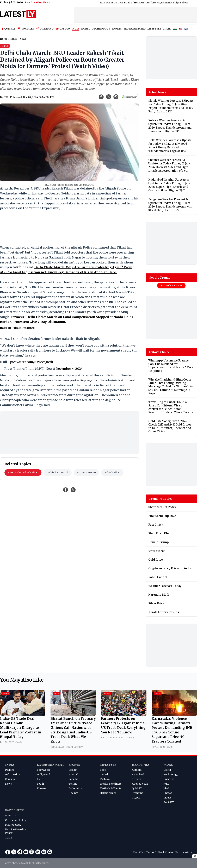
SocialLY (169, 802)
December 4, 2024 (69, 369)
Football (73, 774)
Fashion (105, 779)
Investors (186, 852)
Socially (26, 29)
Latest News (157, 92)
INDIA (75, 29)
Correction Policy (16, 820)
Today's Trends (171, 285)
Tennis (73, 784)
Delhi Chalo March (58, 473)
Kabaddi (73, 779)
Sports (74, 765)
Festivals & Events (111, 788)
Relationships (108, 793)
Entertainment (50, 765)
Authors (137, 770)
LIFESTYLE (154, 29)
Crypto (63, 29)
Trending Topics (161, 499)
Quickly (9, 29)
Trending (45, 29)
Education (11, 779)
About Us (10, 815)
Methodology (13, 825)
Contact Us (171, 852)
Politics (10, 770)
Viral (166, 788)
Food (103, 770)
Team (9, 838)
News (8, 784)
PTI (6, 97)
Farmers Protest (86, 473)
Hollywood (43, 774)
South (40, 784)
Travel (104, 774)
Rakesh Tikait (112, 473)
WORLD (86, 29)
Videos (168, 798)
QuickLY (137, 788)
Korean (41, 788)
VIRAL (167, 29)
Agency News (140, 784)
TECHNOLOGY (101, 29)
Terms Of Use (154, 852)
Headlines (141, 765)
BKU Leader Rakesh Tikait (23, 473)
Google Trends (159, 278)
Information (13, 774)
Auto (166, 784)
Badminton (75, 788)
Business (169, 779)
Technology (171, 774)
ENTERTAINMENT (135, 29)
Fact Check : (15, 810)
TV (39, 779)
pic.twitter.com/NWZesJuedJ (32, 362)
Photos (168, 793)
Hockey (73, 793)
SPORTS (117, 29)
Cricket (73, 770)
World (167, 770)
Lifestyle (108, 765)
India (10, 765)
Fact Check (138, 774)
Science (137, 779)
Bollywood (43, 770)
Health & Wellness (111, 784)
